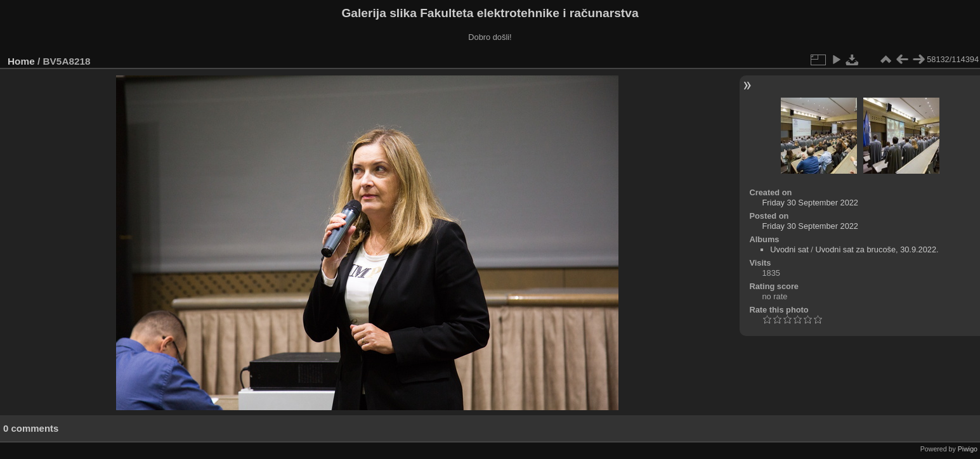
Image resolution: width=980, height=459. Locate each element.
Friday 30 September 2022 (810, 203)
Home (21, 61)
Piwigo (968, 449)
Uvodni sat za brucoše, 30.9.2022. (877, 249)
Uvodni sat (789, 249)
